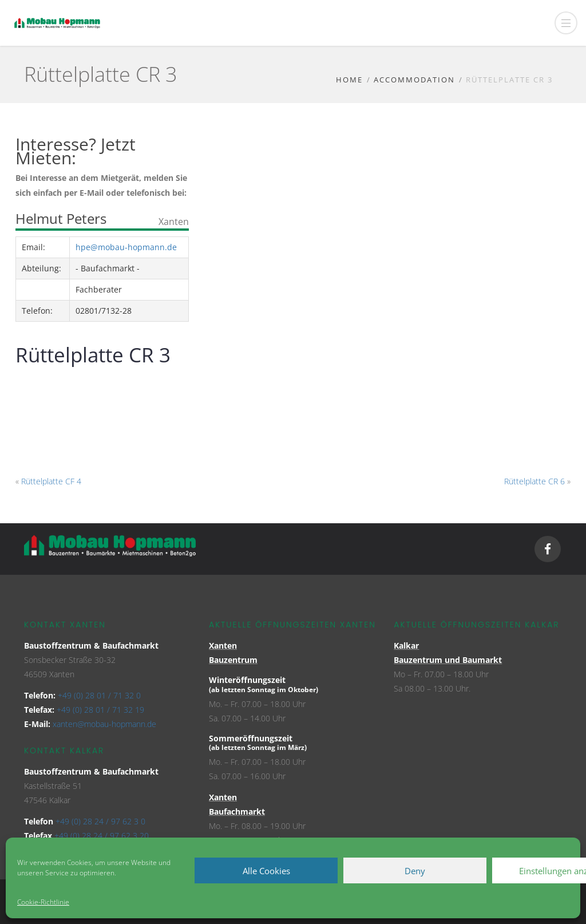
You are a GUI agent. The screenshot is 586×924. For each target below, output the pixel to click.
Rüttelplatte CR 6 (534, 481)
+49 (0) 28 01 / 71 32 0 (99, 695)
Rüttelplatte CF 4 (51, 481)
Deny (415, 871)
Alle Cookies (266, 871)
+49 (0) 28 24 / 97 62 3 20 (102, 836)
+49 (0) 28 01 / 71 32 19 (100, 710)
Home (349, 80)
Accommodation (414, 80)
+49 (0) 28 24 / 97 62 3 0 (100, 821)
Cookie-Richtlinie (43, 902)
